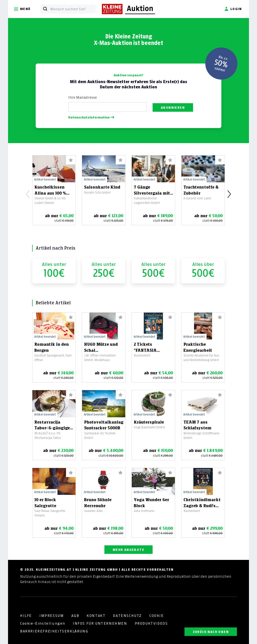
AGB (75, 616)
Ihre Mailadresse (83, 97)
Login (233, 9)
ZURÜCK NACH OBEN (211, 632)
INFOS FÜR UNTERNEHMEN (100, 623)
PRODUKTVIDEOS (151, 623)
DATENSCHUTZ (127, 616)
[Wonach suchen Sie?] (73, 9)
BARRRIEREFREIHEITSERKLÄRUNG (54, 631)
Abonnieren (173, 108)
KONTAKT (96, 616)
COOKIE (157, 616)
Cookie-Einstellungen (43, 623)
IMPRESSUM (52, 616)
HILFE (26, 616)
